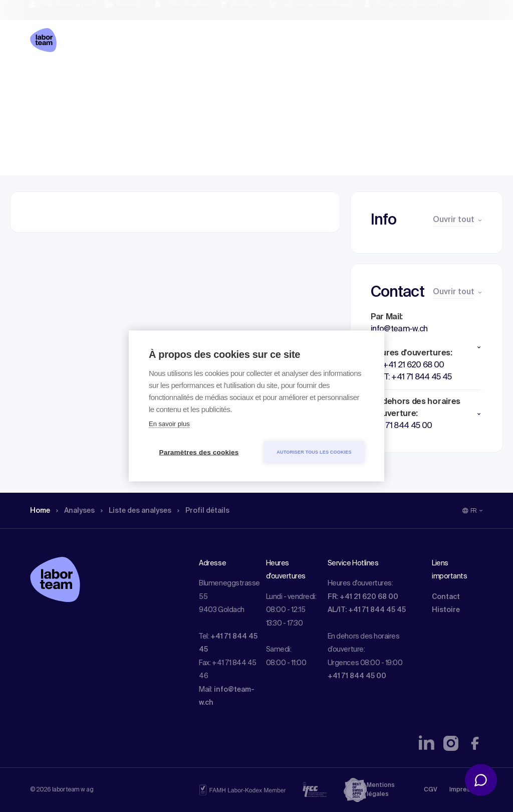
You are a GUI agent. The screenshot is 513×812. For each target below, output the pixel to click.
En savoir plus (169, 424)
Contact (446, 597)
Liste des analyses (147, 78)
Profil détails (221, 78)
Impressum (466, 790)
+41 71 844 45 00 (357, 676)
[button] (427, 347)
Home (41, 78)
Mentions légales (381, 790)
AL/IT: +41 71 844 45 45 (367, 610)
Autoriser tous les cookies (314, 452)
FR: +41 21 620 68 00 (363, 597)
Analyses (80, 78)
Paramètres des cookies (199, 452)
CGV (431, 790)
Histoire (446, 610)
